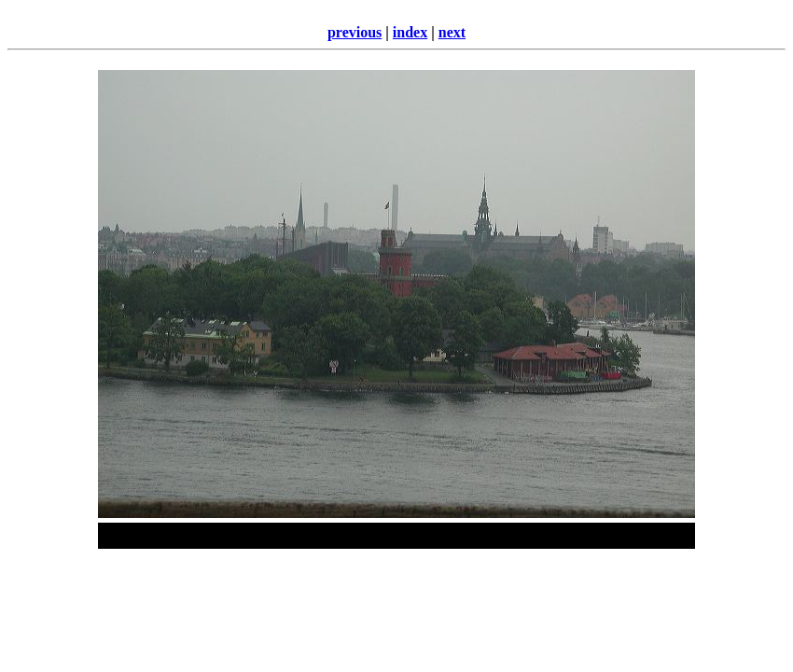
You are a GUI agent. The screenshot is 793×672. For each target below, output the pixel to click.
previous (355, 32)
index (410, 32)
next (452, 32)
